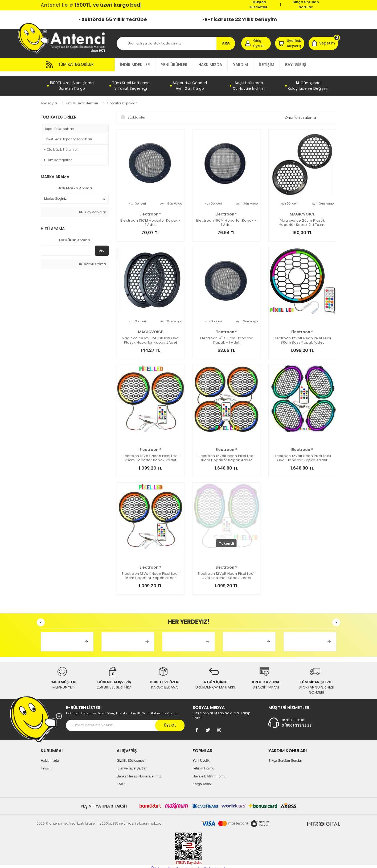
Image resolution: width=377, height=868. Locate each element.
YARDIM (240, 65)
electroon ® (150, 210)
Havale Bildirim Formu (210, 771)
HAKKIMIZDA (210, 65)
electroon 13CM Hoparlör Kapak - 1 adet (150, 218)
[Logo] (64, 38)
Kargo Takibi (202, 779)
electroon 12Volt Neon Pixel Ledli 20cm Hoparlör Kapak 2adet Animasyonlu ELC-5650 (151, 454)
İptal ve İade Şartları (132, 764)
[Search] (176, 43)
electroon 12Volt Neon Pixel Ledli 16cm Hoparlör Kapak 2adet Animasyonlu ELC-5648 (151, 571)
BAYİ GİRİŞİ (296, 65)
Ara (102, 246)
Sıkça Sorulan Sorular (306, 5)
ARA (226, 43)
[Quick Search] (66, 246)
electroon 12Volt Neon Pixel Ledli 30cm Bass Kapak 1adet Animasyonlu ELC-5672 (302, 336)
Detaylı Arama (92, 260)
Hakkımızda (50, 756)
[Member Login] (256, 43)
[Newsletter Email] (125, 721)
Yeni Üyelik (201, 756)
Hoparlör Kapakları (122, 99)
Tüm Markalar (93, 208)
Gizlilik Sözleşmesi (131, 756)
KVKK (121, 779)
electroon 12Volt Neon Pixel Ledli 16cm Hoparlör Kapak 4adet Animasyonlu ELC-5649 (226, 454)
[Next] (336, 618)
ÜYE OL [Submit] (170, 720)
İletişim (46, 764)
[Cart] (323, 43)
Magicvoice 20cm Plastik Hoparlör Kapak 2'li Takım (302, 218)
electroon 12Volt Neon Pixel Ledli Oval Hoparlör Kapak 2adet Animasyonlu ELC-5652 (226, 571)
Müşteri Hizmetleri (259, 5)
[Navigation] (78, 65)
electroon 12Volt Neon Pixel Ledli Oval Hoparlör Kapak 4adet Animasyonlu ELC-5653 (302, 454)
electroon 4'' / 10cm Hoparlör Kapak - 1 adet (226, 336)
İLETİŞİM (267, 65)
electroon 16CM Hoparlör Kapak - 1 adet (226, 218)
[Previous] (41, 618)
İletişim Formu (203, 764)
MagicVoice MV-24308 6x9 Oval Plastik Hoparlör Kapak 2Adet (151, 336)
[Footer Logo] (36, 714)
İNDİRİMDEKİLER (135, 65)
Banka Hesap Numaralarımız (139, 771)
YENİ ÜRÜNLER (174, 65)
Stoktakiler (137, 113)
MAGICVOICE (302, 210)
